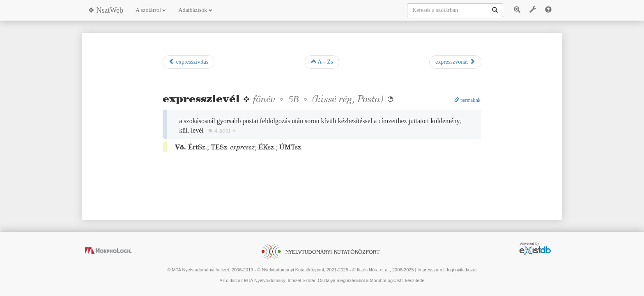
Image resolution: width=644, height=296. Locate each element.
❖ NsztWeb (106, 10)
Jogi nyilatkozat (461, 270)
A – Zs (322, 62)
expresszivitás (189, 62)
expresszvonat (455, 62)
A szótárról (151, 10)
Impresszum (430, 270)
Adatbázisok (195, 10)
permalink (467, 100)
